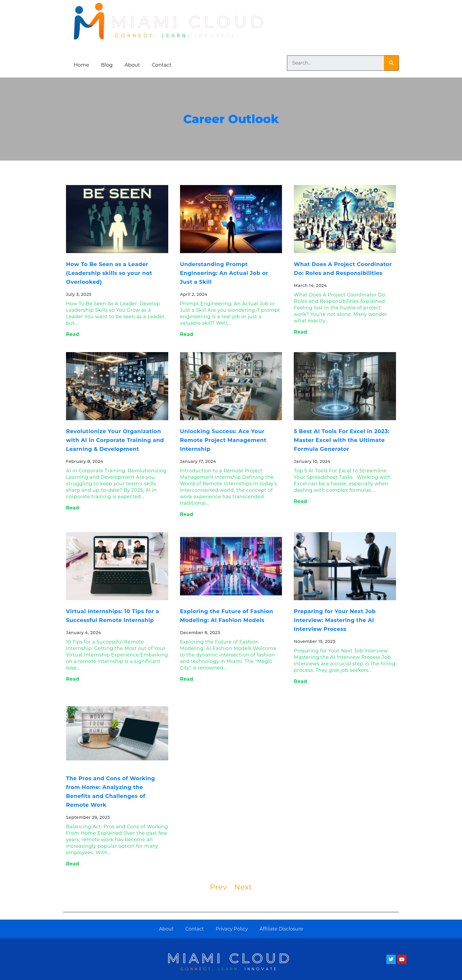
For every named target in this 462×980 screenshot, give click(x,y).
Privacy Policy (232, 929)
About (132, 65)
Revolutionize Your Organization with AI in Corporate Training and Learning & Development (115, 440)
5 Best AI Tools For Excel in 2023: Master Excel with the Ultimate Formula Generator (342, 440)
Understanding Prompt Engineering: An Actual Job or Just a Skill (224, 273)
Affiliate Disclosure (281, 929)
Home (81, 65)
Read (73, 334)
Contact (162, 65)
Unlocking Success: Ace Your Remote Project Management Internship (223, 440)
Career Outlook (231, 119)
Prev (219, 887)
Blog (107, 65)
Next (243, 887)
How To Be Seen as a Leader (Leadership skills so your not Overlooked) (109, 273)
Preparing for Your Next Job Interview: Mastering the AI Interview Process (335, 620)
